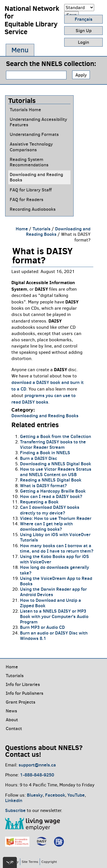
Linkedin (14, 800)
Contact (14, 728)
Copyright (49, 862)
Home (22, 229)
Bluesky (35, 795)
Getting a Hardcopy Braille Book (53, 491)
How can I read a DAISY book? (51, 496)
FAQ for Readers (27, 200)
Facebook (55, 795)
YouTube (76, 795)
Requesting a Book (39, 502)
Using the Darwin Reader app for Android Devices (53, 592)
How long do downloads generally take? (54, 570)
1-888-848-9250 (37, 775)
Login (83, 42)
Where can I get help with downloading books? (46, 526)
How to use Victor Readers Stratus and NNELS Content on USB (56, 472)
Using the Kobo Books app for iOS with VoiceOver (54, 559)
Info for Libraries (23, 684)
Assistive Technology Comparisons (31, 147)
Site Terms (30, 862)
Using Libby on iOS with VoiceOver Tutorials (55, 537)
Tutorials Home (25, 110)
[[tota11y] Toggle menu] (10, 862)
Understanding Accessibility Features (38, 122)
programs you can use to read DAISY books (44, 399)
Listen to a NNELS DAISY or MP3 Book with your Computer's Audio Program (54, 616)
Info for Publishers (25, 693)
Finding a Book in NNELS (45, 452)
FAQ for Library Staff (31, 190)
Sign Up (84, 30)
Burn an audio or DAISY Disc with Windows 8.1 (54, 635)
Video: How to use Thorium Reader (56, 518)
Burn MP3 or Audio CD (42, 627)
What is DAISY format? (43, 485)
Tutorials (42, 229)
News (11, 711)
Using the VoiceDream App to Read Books (56, 581)
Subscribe (15, 810)
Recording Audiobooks (33, 209)
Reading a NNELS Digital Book (51, 480)
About (12, 720)
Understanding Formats (34, 134)
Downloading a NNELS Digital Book (55, 464)
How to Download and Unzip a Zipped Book (51, 603)
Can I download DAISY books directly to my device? (50, 510)
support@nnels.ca (37, 765)
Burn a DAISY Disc (39, 458)
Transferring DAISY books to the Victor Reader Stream (53, 444)
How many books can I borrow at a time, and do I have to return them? (57, 548)
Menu (20, 50)
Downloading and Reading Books (36, 177)
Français (84, 19)
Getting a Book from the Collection (55, 436)
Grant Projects (21, 702)
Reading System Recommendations (29, 162)
